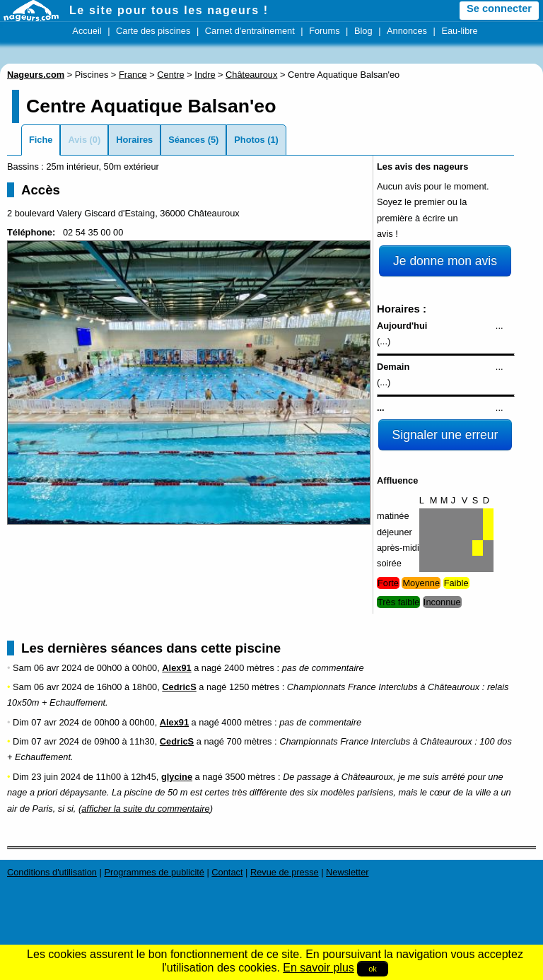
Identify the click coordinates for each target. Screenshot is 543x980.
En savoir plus (319, 968)
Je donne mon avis (445, 261)
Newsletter (347, 872)
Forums (324, 31)
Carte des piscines (153, 31)
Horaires (134, 140)
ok (373, 969)
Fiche (41, 140)
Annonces (407, 31)
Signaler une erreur (445, 435)
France (133, 75)
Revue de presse (285, 872)
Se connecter (499, 8)
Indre (205, 75)
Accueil (87, 31)
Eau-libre (459, 31)
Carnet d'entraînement (250, 31)
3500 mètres (250, 777)
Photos (249, 140)
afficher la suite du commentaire (145, 809)
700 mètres (249, 741)
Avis (77, 140)
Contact (227, 872)
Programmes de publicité (154, 872)
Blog (363, 31)
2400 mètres (249, 668)
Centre (170, 75)
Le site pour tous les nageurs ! (169, 10)
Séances (187, 140)
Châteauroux (251, 75)
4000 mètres (246, 722)
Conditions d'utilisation (52, 872)
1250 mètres (254, 687)
